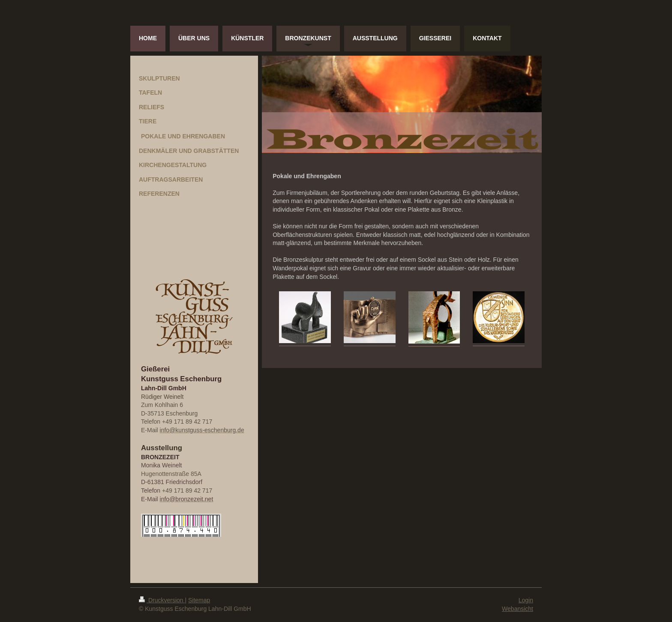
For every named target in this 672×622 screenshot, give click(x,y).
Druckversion (162, 600)
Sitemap (199, 600)
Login (526, 600)
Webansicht (517, 609)
